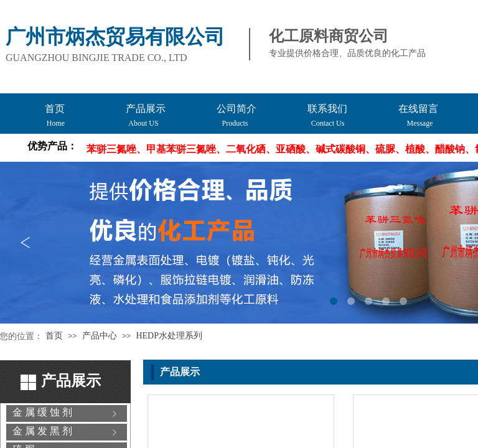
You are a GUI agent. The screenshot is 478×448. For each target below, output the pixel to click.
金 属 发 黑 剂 (42, 431)
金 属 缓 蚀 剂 (42, 412)
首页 (54, 336)
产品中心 (100, 336)
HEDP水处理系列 (169, 336)
